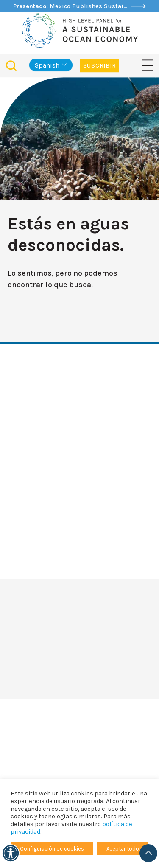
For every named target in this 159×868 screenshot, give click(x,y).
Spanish (47, 65)
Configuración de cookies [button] (52, 849)
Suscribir (99, 66)
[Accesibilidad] (11, 853)
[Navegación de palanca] (148, 65)
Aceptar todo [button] (123, 849)
